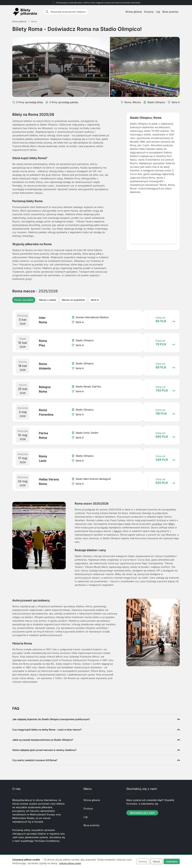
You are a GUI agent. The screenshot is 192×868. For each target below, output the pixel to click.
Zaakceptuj (172, 861)
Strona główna (134, 12)
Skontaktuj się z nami (142, 813)
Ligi (158, 12)
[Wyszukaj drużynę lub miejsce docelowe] (68, 12)
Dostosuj (143, 861)
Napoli (117, 531)
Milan (171, 524)
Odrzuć (157, 861)
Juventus (157, 524)
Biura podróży (170, 12)
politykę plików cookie (70, 863)
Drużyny (149, 12)
